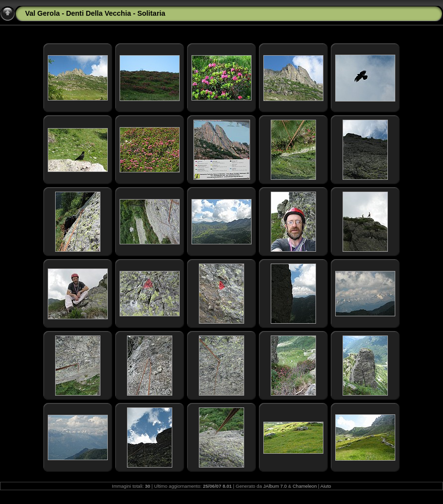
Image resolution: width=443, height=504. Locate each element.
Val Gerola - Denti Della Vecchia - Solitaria (95, 13)
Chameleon (304, 486)
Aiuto (326, 486)
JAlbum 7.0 (275, 486)
